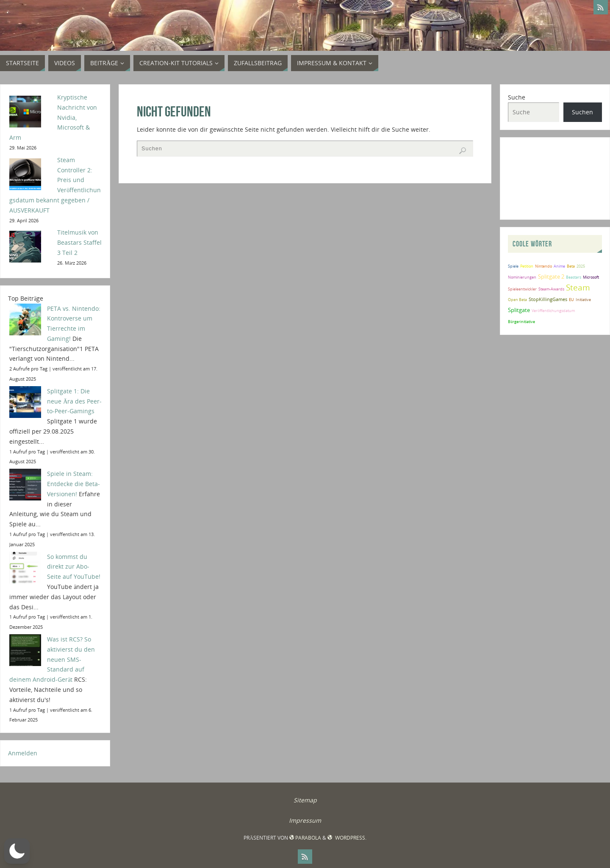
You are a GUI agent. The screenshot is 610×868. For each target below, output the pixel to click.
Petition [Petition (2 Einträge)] (527, 266)
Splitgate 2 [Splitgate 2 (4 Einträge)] (551, 276)
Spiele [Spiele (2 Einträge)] (513, 266)
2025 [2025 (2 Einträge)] (581, 266)
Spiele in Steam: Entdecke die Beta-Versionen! (73, 484)
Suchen (582, 112)
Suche (517, 97)
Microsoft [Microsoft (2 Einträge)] (591, 277)
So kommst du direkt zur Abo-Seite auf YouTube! (74, 567)
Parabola (305, 838)
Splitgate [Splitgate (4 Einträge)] (519, 310)
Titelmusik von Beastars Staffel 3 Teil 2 (79, 242)
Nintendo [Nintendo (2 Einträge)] (543, 266)
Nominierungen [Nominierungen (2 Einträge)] (522, 277)
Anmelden (23, 753)
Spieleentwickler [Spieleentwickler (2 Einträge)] (522, 289)
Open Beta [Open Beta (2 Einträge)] (517, 300)
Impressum (305, 820)
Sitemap (305, 800)
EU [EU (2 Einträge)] (571, 300)
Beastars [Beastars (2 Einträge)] (574, 277)
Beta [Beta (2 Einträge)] (571, 266)
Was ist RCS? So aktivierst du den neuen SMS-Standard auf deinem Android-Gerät (52, 659)
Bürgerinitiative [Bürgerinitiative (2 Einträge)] (521, 322)
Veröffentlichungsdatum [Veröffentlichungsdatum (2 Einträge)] (553, 311)
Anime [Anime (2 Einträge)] (559, 266)
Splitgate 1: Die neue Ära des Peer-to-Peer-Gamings (74, 401)
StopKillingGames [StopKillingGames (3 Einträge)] (548, 299)
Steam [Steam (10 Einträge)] (578, 287)
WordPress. (347, 838)
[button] (17, 851)
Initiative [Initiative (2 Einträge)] (583, 300)
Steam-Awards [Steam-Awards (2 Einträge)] (551, 289)
